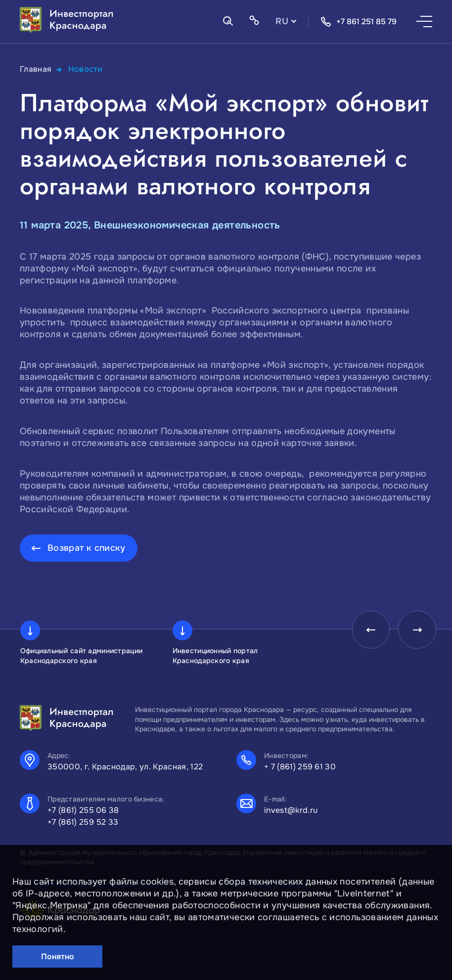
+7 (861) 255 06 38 (83, 810)
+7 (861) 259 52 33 (83, 822)
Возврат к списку (87, 547)
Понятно (58, 957)
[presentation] (368, 630)
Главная (36, 69)
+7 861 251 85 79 (359, 22)
